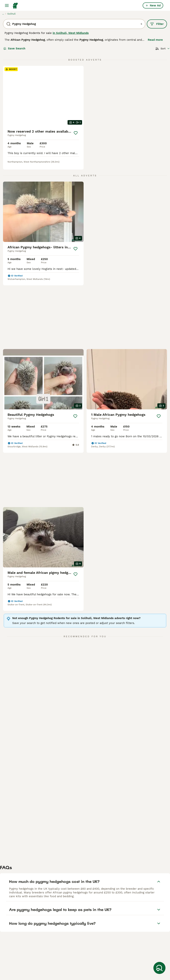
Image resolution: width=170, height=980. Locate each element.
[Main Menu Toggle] (7, 5)
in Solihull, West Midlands (71, 33)
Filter (157, 24)
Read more (155, 40)
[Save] (76, 133)
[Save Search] (159, 968)
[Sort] (163, 48)
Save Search (14, 48)
